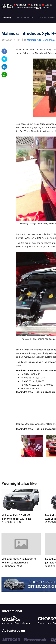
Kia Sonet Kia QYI (47, 17)
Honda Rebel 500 (25, 17)
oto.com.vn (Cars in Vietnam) (16, 623)
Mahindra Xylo (34, 40)
